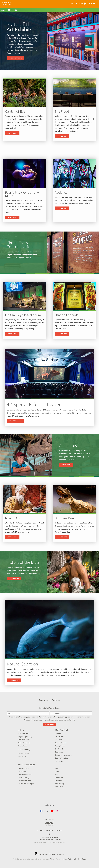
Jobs (57, 769)
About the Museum (26, 765)
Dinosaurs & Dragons (27, 784)
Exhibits (58, 734)
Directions (23, 772)
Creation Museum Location (49, 830)
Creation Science (25, 775)
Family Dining (60, 746)
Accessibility (60, 784)
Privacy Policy (44, 717)
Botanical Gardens (62, 758)
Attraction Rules (24, 740)
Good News (59, 778)
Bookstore (59, 752)
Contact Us (59, 787)
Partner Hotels (23, 753)
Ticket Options (15, 58)
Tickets (21, 730)
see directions (56, 840)
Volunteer (59, 781)
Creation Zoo (60, 749)
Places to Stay (24, 750)
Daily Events (60, 737)
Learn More (12, 133)
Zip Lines (58, 740)
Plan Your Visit (62, 730)
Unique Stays (22, 756)
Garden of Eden (25, 781)
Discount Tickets (24, 743)
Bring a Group (23, 746)
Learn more (62, 136)
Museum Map (24, 769)
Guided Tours (60, 743)
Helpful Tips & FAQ (25, 737)
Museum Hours (23, 734)
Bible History (24, 778)
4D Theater (59, 761)
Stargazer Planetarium (63, 755)
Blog (57, 775)
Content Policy (67, 859)
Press (57, 772)
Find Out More (15, 421)
